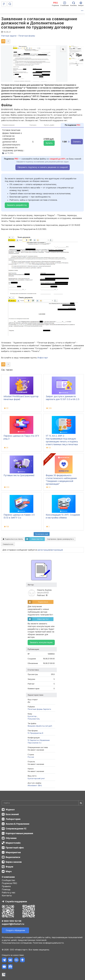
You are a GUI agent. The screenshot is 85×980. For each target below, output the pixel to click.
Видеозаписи (13, 857)
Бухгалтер (32, 716)
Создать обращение (15, 930)
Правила (6, 886)
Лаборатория (13, 819)
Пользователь (34, 719)
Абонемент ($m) (35, 785)
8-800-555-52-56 (12, 921)
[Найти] (81, 803)
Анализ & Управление (17, 824)
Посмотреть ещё (42, 534)
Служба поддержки (16, 901)
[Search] (42, 803)
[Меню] (4, 4)
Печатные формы (35, 709)
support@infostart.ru (13, 924)
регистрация (44, 550)
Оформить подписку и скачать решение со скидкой (43, 167)
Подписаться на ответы (13, 539)
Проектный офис (15, 848)
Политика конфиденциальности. (48, 943)
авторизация (57, 550)
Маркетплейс (13, 843)
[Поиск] (10, 4)
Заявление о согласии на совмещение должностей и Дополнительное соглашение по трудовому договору (39, 23)
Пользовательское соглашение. (17, 943)
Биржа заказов (14, 862)
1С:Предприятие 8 (35, 733)
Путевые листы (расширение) (19, 475)
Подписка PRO (9, 883)
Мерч (9, 871)
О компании (8, 877)
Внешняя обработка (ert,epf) (40, 726)
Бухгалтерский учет (36, 778)
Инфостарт (43, 358)
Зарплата (47, 709)
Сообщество (8, 880)
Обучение (11, 838)
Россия (31, 757)
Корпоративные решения (19, 833)
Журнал (10, 810)
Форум (9, 867)
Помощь (6, 889)
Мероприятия (13, 852)
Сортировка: (60, 539)
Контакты (7, 896)
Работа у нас (9, 893)
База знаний (12, 814)
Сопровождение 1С (16, 829)
